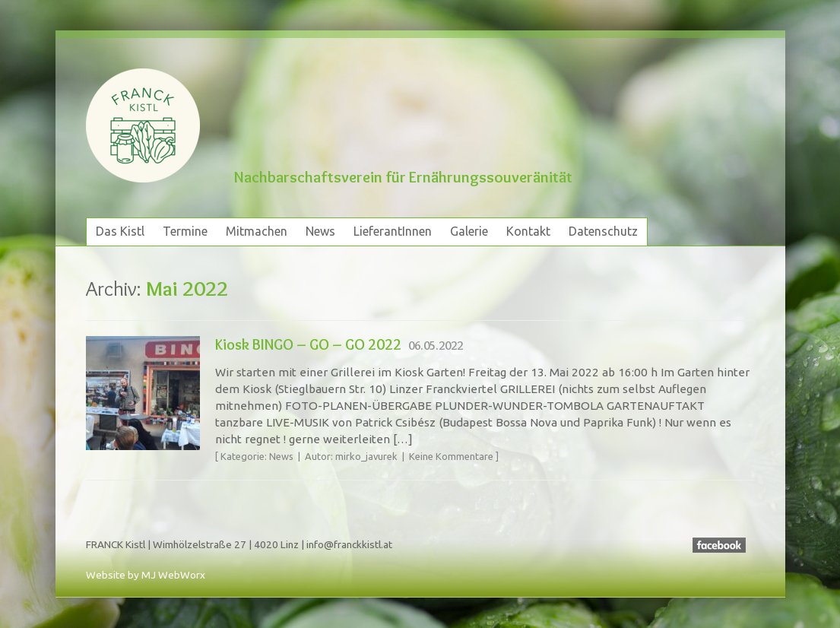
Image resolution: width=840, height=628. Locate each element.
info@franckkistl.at (349, 544)
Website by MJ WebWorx (146, 575)
